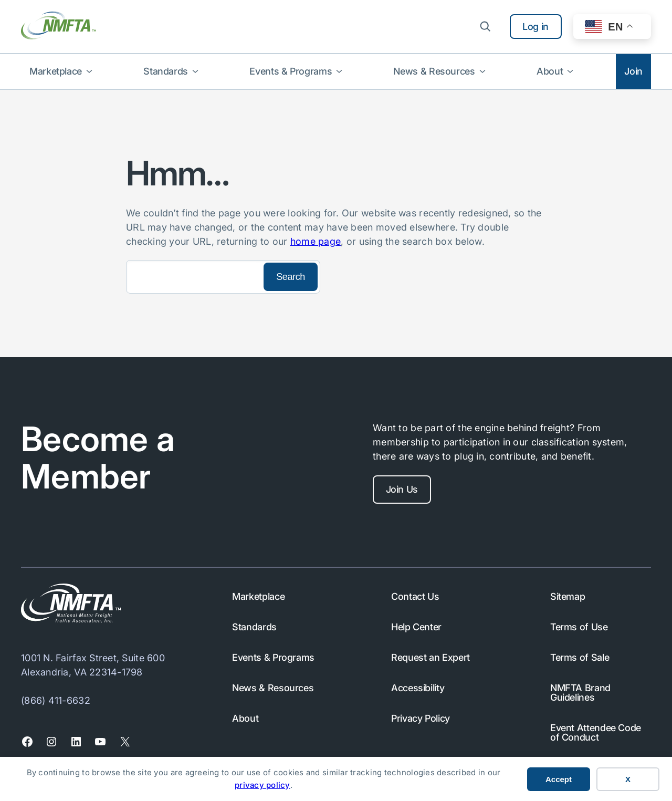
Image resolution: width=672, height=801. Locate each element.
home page (316, 241)
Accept (559, 779)
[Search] (194, 277)
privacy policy (262, 785)
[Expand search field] (485, 26)
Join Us (402, 489)
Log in (535, 27)
